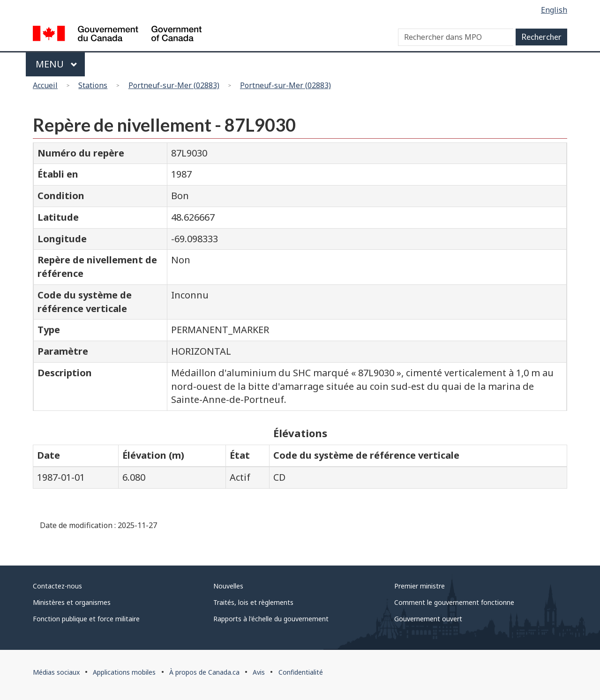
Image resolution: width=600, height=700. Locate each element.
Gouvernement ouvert (428, 619)
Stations (93, 85)
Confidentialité (301, 672)
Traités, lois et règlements (253, 602)
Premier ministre (420, 586)
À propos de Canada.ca (204, 672)
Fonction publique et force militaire (86, 619)
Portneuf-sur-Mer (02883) (174, 85)
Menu (56, 64)
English (554, 10)
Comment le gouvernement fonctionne (454, 602)
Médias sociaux (56, 672)
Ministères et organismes (72, 602)
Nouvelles (228, 586)
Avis (259, 672)
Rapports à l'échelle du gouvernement (271, 619)
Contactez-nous (57, 586)
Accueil (45, 85)
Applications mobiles (124, 672)
